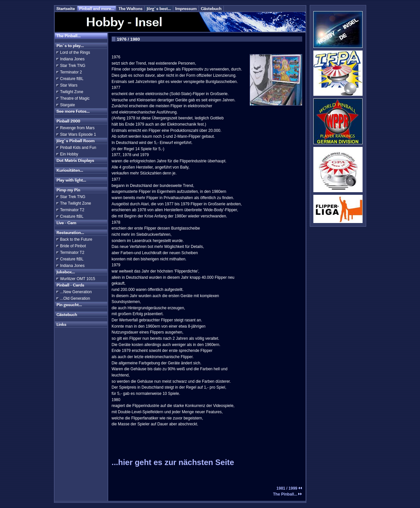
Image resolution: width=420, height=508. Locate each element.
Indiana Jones (72, 59)
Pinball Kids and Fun (78, 148)
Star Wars (69, 85)
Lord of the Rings (75, 52)
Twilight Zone (72, 92)
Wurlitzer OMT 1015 (78, 279)
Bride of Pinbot (73, 246)
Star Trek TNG (73, 66)
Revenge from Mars (77, 128)
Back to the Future (76, 239)
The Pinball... (288, 494)
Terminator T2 (72, 210)
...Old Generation (75, 298)
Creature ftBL (72, 79)
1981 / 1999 (289, 488)
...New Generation (76, 292)
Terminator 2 (71, 72)
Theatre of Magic (75, 98)
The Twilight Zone (76, 203)
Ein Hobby (69, 154)
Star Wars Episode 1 (78, 134)
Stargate (67, 105)
